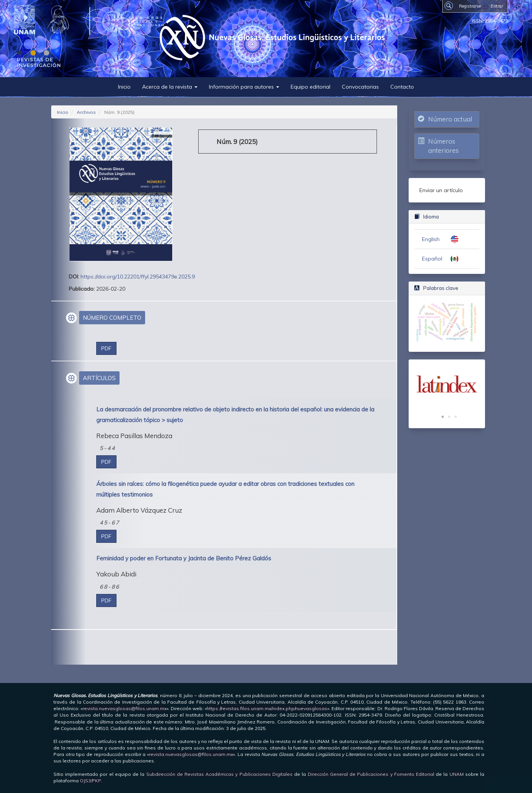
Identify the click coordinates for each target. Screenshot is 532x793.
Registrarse (470, 6)
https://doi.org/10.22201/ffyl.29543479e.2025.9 (138, 277)
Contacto (402, 87)
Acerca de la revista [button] (170, 87)
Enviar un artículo (441, 190)
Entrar (497, 6)
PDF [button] (106, 348)
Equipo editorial (310, 87)
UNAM (457, 774)
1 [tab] (443, 417)
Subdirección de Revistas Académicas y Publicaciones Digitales (219, 774)
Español (432, 259)
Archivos (86, 112)
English (431, 239)
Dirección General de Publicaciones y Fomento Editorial (371, 774)
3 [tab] (456, 417)
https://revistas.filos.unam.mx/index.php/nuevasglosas (267, 708)
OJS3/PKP (90, 781)
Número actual (450, 119)
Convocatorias (360, 87)
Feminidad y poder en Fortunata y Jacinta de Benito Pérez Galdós (184, 558)
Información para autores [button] (244, 87)
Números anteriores (443, 146)
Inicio (124, 87)
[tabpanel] (447, 384)
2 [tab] (449, 417)
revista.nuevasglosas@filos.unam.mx (125, 708)
